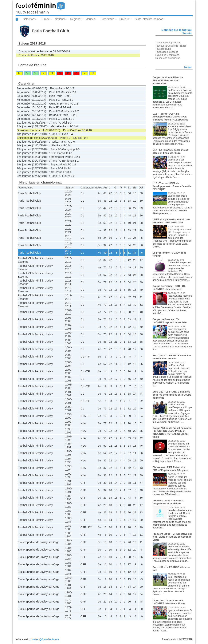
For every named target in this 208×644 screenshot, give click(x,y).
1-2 (77, 111)
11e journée (24, 123)
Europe (45, 19)
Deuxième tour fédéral (30, 130)
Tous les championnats (168, 43)
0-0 (73, 142)
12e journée (24, 126)
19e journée (24, 164)
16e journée (24, 153)
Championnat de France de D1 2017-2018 (44, 51)
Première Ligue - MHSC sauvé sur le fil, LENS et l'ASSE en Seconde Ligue (172, 537)
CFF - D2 (86, 527)
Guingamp (55, 104)
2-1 (74, 92)
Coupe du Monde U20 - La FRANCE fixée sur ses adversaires (168, 80)
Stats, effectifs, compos (149, 19)
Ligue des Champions (167, 55)
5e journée (23, 104)
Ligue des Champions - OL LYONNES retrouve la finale (169, 602)
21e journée (24, 172)
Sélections (29, 19)
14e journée (24, 142)
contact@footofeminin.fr (45, 639)
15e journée (24, 149)
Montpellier (67, 111)
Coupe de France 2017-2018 (36, 55)
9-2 (69, 96)
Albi (65, 123)
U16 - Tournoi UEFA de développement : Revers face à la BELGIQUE (172, 186)
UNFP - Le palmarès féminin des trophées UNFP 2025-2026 (171, 221)
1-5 (72, 88)
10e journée (24, 145)
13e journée (24, 134)
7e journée (23, 111)
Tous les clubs (163, 49)
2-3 (75, 115)
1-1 (70, 145)
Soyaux (65, 119)
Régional (76, 19)
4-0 (71, 100)
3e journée (23, 96)
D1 (82, 193)
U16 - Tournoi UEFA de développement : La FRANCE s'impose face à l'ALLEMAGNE (171, 117)
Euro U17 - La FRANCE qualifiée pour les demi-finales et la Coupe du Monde (172, 395)
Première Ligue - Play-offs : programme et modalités (169, 502)
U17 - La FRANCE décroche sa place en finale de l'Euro (170, 151)
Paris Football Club (29, 193)
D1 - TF (85, 357)
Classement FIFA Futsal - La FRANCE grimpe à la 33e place (171, 469)
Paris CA (69, 130)
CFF (83, 483)
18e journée (24, 161)
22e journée (24, 176)
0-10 (89, 130)
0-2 (86, 138)
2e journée (23, 92)
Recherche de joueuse (168, 58)
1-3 (78, 149)
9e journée (23, 119)
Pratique (124, 19)
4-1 (71, 153)
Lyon (52, 96)
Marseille (66, 92)
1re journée (24, 88)
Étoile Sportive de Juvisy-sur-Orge (39, 542)
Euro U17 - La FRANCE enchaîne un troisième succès (172, 357)
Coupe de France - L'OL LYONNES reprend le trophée (170, 321)
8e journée (23, 115)
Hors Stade (107, 19)
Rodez (65, 100)
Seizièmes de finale (29, 138)
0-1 (69, 107)
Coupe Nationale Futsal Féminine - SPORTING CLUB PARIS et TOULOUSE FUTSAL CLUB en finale (172, 433)
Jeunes (91, 19)
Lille (53, 145)
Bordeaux (55, 115)
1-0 (70, 123)
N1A (83, 423)
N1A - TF (86, 416)
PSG (64, 107)
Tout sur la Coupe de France (171, 46)
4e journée (23, 100)
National (60, 19)
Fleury (54, 88)
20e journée (24, 168)
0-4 (71, 134)
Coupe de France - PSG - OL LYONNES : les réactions (169, 288)
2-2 (76, 104)
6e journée (23, 107)
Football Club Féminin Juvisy (35, 312)
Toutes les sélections (167, 52)
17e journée (24, 157)
